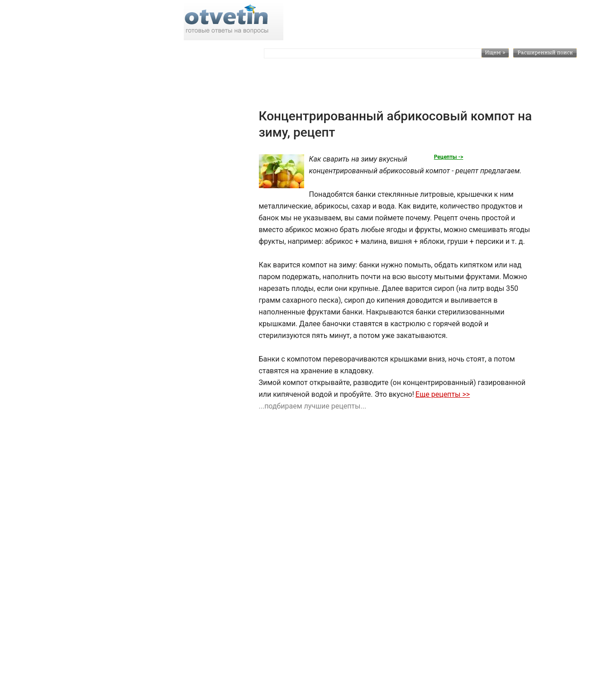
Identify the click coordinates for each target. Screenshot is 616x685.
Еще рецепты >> (443, 394)
